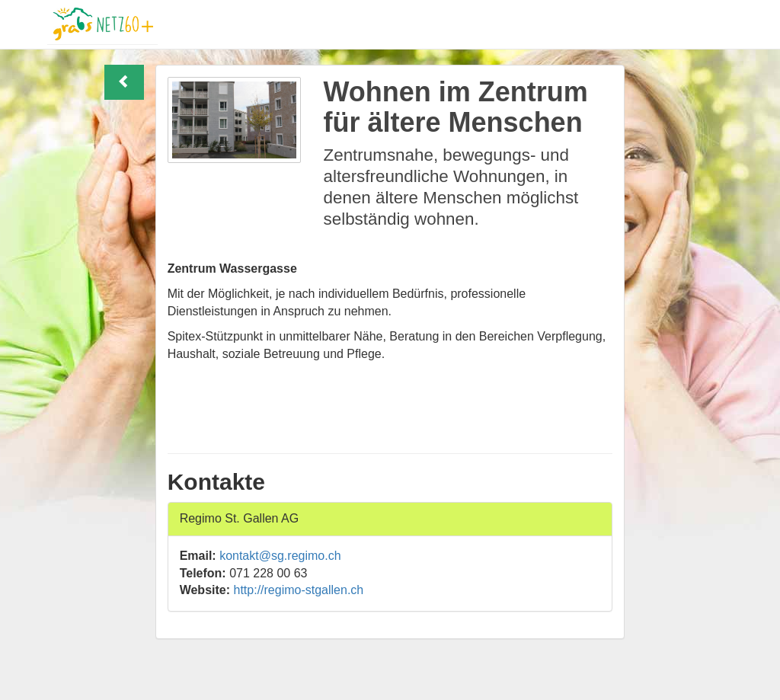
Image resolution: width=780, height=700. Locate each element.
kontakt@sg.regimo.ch (280, 556)
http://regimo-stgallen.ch (299, 590)
